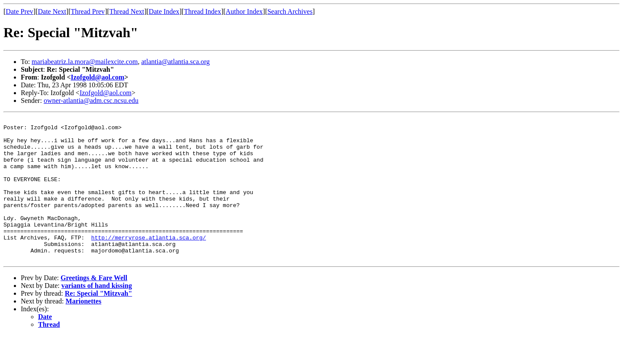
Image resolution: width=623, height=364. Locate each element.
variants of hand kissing (97, 314)
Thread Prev (88, 11)
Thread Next (127, 11)
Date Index (164, 11)
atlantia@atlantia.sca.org (175, 62)
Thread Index (202, 11)
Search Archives (290, 11)
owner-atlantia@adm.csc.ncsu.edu (91, 101)
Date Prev (19, 11)
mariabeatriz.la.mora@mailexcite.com (85, 62)
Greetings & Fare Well (94, 306)
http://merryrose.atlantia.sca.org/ (149, 262)
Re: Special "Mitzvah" (99, 322)
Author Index (244, 11)
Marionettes (84, 330)
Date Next (52, 11)
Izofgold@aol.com (98, 77)
